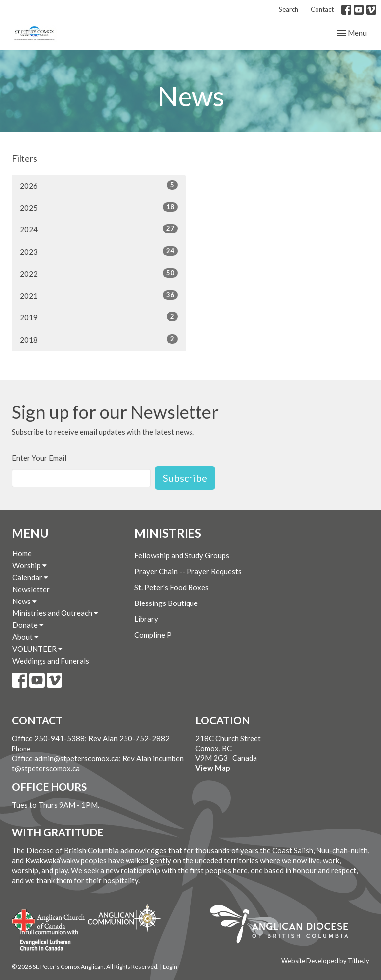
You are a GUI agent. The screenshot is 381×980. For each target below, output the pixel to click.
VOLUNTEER (37, 649)
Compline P (153, 635)
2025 (99, 207)
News (25, 601)
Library (146, 619)
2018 (99, 339)
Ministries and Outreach (55, 613)
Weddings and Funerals (51, 661)
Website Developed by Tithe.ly (325, 961)
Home (22, 553)
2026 (99, 185)
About (26, 637)
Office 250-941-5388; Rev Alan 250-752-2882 (91, 738)
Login (170, 966)
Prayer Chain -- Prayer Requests (188, 571)
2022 (99, 273)
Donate (28, 625)
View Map (213, 768)
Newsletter (31, 589)
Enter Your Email (39, 458)
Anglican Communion (124, 918)
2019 (99, 317)
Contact (322, 9)
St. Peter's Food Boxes (172, 587)
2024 (99, 229)
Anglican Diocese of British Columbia (284, 926)
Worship (30, 565)
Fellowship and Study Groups (182, 555)
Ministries (168, 533)
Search (288, 9)
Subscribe (185, 478)
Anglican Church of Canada (49, 919)
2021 (99, 295)
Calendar (30, 577)
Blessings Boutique (166, 603)
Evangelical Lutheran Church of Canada (45, 941)
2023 (99, 251)
